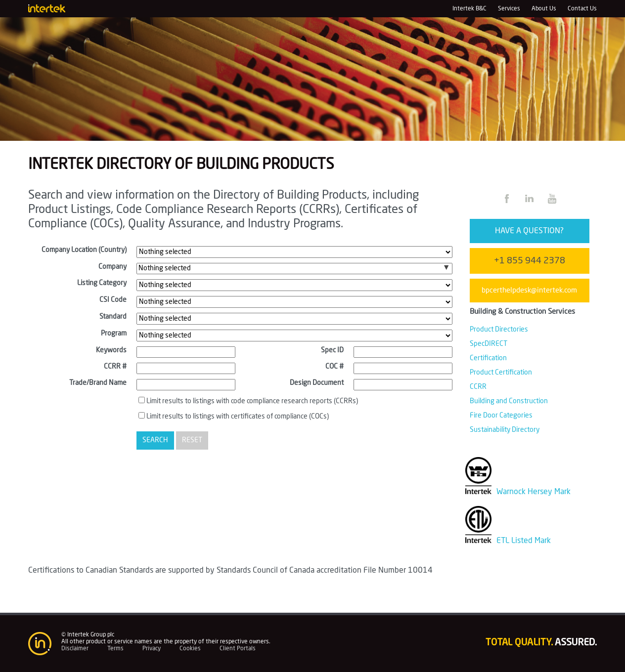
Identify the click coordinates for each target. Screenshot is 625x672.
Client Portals (238, 648)
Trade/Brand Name (98, 383)
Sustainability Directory (505, 430)
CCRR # (115, 367)
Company (112, 267)
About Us (544, 8)
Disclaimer (75, 648)
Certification (488, 358)
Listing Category (102, 283)
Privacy (152, 648)
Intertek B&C (469, 8)
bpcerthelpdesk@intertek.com (529, 290)
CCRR (478, 387)
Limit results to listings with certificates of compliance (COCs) (238, 417)
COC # (335, 367)
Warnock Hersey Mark (518, 492)
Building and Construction (509, 401)
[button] (446, 268)
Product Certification (501, 373)
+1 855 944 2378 (530, 261)
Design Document (317, 383)
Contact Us (582, 8)
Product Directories (499, 330)
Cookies (190, 648)
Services (509, 8)
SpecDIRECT (489, 344)
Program (114, 334)
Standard (113, 317)
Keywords (111, 350)
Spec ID (332, 350)
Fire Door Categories (501, 416)
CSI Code (113, 300)
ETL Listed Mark (508, 541)
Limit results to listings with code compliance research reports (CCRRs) (252, 401)
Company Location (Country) (84, 250)
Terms (115, 648)
